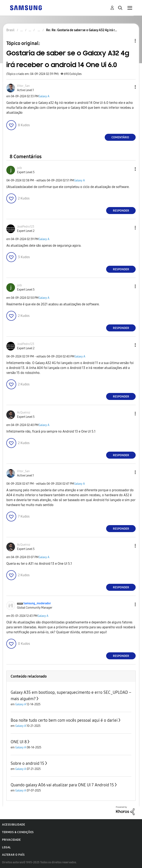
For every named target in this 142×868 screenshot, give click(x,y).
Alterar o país (13, 855)
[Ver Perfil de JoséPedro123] (26, 227)
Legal (6, 847)
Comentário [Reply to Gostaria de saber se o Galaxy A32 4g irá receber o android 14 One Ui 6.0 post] (120, 137)
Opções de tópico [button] (128, 41)
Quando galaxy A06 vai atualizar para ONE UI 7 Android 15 (62, 785)
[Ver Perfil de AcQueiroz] (24, 413)
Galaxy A (44, 96)
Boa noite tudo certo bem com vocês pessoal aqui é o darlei (64, 720)
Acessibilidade (14, 825)
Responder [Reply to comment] (121, 211)
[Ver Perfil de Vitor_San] (23, 86)
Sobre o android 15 (27, 763)
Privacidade (11, 840)
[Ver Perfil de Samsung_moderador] (37, 603)
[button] (128, 87)
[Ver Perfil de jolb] (19, 168)
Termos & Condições (18, 832)
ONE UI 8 (19, 742)
